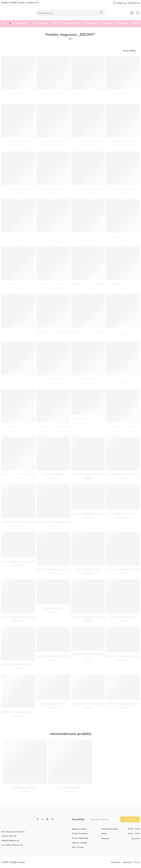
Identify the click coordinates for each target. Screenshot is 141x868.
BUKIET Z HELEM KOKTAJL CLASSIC (55, 522)
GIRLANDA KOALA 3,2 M (123, 617)
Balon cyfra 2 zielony (123, 94)
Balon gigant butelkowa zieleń (88, 332)
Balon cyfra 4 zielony (53, 94)
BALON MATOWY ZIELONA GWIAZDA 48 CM (25, 712)
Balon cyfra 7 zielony (123, 141)
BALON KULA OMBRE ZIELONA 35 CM (22, 617)
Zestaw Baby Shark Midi (25, 788)
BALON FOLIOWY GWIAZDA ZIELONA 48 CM (25, 474)
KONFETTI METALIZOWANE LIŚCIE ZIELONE (59, 656)
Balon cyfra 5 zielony (53, 141)
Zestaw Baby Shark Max (70, 788)
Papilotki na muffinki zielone (88, 419)
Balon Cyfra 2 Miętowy (53, 284)
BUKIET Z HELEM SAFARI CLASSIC (89, 474)
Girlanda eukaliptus (18, 379)
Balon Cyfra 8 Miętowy (88, 189)
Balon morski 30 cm (123, 379)
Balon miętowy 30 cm (53, 379)
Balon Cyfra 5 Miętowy (88, 236)
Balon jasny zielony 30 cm (88, 379)
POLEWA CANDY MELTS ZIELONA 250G (92, 617)
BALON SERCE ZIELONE (123, 427)
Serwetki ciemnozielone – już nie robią (21, 665)
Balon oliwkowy (18, 332)
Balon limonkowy (123, 332)
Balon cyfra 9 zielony (53, 189)
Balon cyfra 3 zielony (18, 141)
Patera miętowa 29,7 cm (88, 570)
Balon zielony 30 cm (18, 427)
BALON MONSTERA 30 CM (123, 514)
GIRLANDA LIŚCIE (53, 609)
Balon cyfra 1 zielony (88, 94)
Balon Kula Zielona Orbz (123, 284)
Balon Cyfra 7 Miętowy (18, 284)
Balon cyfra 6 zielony (88, 141)
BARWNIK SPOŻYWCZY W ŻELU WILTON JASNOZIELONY (67, 570)
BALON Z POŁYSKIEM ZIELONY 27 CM (22, 562)
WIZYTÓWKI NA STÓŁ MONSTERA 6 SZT (93, 514)
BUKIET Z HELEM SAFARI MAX (18, 522)
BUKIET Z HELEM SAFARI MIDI (123, 474)
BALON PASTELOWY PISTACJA (53, 427)
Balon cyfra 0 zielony (18, 94)
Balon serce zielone (53, 474)
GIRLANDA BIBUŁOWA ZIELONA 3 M (91, 654)
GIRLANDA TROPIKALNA (53, 704)
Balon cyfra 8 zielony (18, 189)
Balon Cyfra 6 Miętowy (123, 236)
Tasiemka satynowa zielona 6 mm (53, 332)
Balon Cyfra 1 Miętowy (18, 236)
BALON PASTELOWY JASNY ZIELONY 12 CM (94, 704)
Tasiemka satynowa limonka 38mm (88, 284)
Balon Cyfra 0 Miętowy (123, 189)
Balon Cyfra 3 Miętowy (53, 236)
